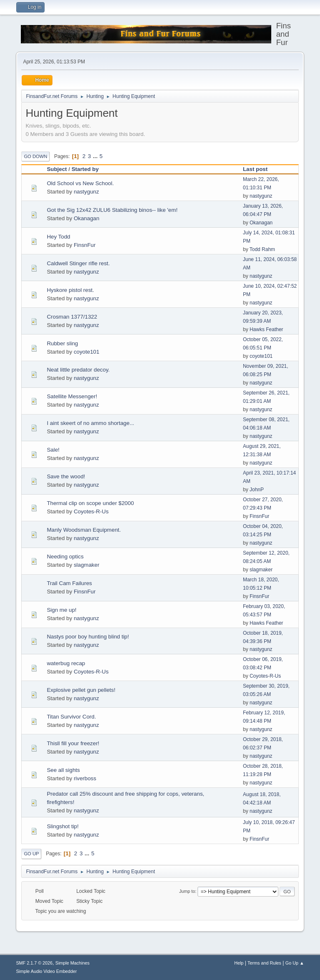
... (96, 156)
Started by (85, 169)
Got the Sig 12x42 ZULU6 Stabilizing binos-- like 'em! (112, 210)
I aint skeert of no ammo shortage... (90, 423)
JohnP (257, 490)
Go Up (31, 854)
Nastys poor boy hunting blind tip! (88, 637)
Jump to (187, 891)
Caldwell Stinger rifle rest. (78, 263)
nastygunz (86, 192)
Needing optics (65, 557)
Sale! (53, 450)
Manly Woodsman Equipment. (84, 530)
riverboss (85, 778)
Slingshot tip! (62, 826)
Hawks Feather (266, 329)
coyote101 (87, 352)
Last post (259, 169)
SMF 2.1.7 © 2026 (34, 963)
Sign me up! (61, 610)
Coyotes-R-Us (91, 511)
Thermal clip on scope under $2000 (90, 503)
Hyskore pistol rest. (70, 290)
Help (239, 963)
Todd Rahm (262, 249)
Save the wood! (66, 476)
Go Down (35, 156)
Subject (57, 169)
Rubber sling (62, 343)
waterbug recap (66, 663)
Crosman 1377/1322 (72, 317)
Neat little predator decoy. (78, 370)
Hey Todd (58, 237)
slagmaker (86, 565)
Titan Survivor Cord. (71, 717)
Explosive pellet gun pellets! (81, 690)
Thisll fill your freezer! (73, 743)
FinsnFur (85, 245)
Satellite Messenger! (72, 396)
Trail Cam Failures (69, 583)
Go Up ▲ (295, 963)
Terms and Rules (264, 963)
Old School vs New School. (80, 183)
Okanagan (87, 218)
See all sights (63, 770)
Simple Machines (72, 963)
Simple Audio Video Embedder (46, 971)
